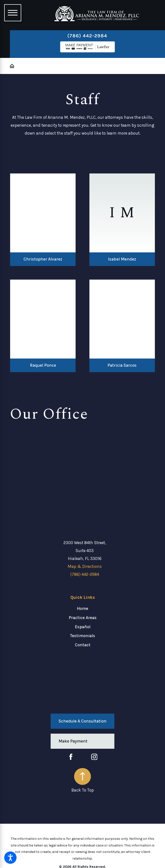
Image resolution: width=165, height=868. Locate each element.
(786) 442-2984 (87, 36)
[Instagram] (94, 757)
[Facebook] (71, 757)
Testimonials (82, 636)
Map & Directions (85, 566)
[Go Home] (14, 66)
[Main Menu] (13, 13)
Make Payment (73, 741)
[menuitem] (82, 608)
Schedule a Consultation (82, 721)
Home (82, 608)
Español (83, 627)
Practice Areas (83, 618)
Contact (83, 645)
